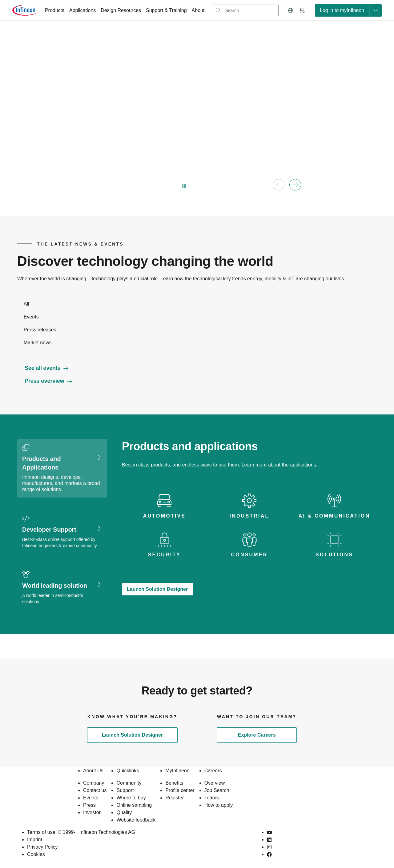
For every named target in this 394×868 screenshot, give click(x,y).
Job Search (217, 790)
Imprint (35, 840)
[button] (291, 10)
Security (165, 555)
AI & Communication (334, 516)
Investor (92, 812)
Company (94, 783)
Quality (124, 812)
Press (89, 805)
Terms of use (41, 832)
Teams (212, 798)
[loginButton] (348, 10)
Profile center (180, 790)
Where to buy (131, 798)
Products (55, 10)
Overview (215, 783)
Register (175, 798)
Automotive (164, 516)
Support (125, 790)
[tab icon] (164, 506)
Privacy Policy (42, 847)
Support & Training (166, 10)
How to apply (219, 805)
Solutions (334, 555)
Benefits (174, 783)
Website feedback (136, 820)
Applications (82, 10)
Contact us (95, 790)
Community (129, 783)
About (198, 10)
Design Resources (121, 10)
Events (91, 798)
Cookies (36, 854)
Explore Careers (257, 735)
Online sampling (134, 805)
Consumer (249, 555)
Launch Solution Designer (157, 589)
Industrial (249, 516)
